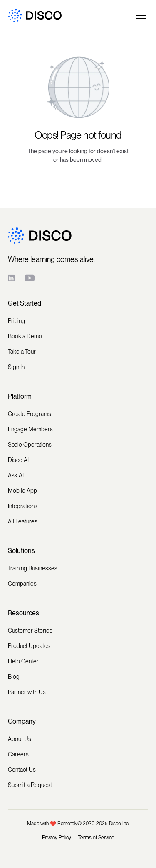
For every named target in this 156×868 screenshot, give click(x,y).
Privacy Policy (57, 838)
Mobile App (22, 491)
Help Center (23, 661)
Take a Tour (22, 352)
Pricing (16, 321)
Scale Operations (30, 445)
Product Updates (29, 646)
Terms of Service (96, 838)
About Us (20, 739)
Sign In (16, 367)
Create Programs (30, 414)
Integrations (23, 506)
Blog (14, 677)
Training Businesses (33, 568)
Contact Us (22, 770)
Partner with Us (27, 692)
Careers (18, 754)
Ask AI (16, 475)
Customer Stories (30, 631)
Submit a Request (30, 785)
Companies (22, 584)
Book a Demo (25, 336)
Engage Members (30, 429)
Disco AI (18, 460)
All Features (23, 521)
